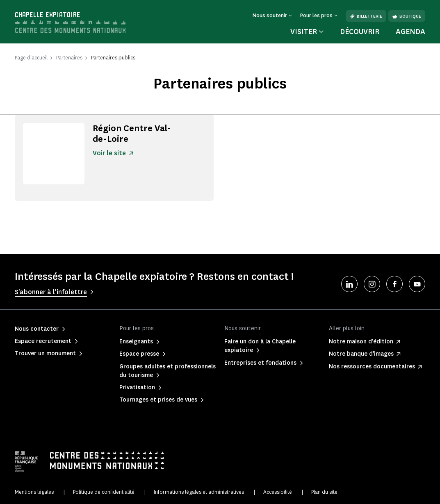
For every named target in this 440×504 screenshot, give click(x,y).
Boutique (407, 16)
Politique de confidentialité (104, 492)
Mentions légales (34, 492)
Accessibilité (278, 492)
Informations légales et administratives (199, 492)
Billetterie (366, 16)
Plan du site (324, 492)
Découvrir (360, 32)
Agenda (410, 32)
